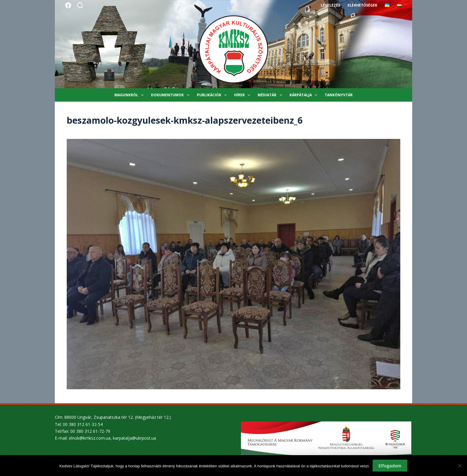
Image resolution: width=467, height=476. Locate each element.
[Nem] (460, 466)
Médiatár (271, 95)
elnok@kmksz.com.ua (90, 438)
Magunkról (130, 95)
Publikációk (213, 95)
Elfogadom (390, 466)
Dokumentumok (171, 95)
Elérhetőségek (362, 5)
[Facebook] (68, 5)
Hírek (243, 95)
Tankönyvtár (339, 95)
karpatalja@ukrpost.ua (134, 438)
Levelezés (330, 5)
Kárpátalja (305, 95)
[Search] (80, 5)
